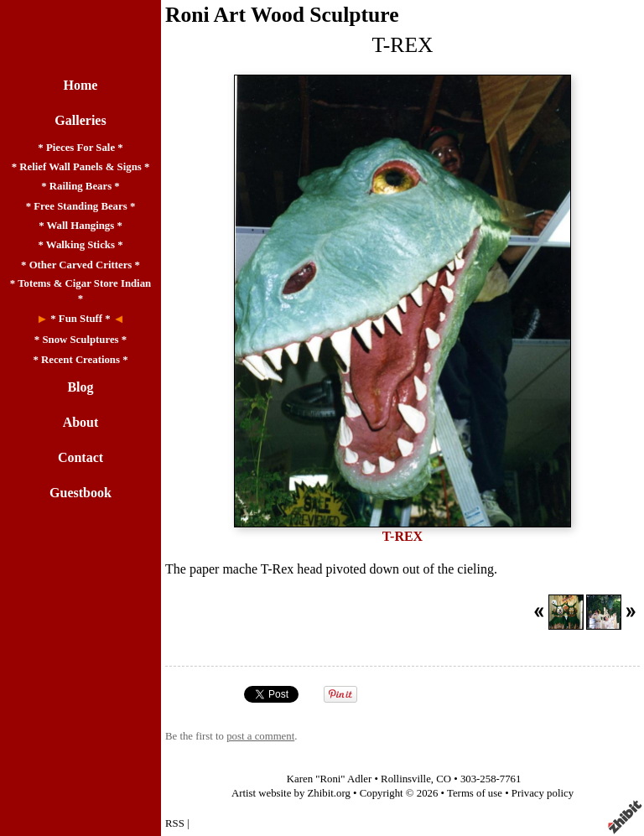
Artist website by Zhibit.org (291, 793)
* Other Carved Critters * (80, 265)
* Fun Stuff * (80, 319)
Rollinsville (406, 779)
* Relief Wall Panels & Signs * (81, 167)
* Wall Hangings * (80, 226)
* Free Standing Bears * (81, 206)
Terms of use (475, 793)
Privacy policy (543, 793)
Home (81, 85)
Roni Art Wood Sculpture (282, 15)
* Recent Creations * (80, 360)
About (81, 422)
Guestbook (80, 493)
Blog (80, 387)
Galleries (80, 120)
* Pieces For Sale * (80, 148)
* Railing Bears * (80, 186)
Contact (80, 457)
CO (444, 779)
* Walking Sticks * (80, 245)
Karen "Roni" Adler (329, 779)
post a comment (260, 736)
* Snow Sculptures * (80, 340)
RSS (175, 823)
